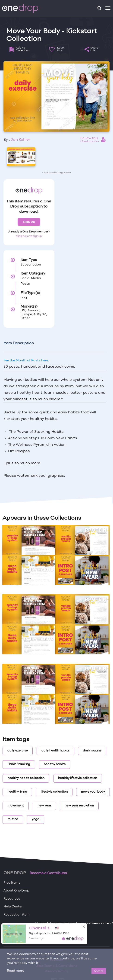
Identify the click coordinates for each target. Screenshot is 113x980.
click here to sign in (29, 236)
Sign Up (29, 222)
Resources (12, 899)
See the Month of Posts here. (26, 361)
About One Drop (16, 891)
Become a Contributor (49, 873)
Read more (16, 971)
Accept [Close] (99, 971)
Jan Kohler (20, 140)
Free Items (12, 883)
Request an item (17, 915)
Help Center (13, 907)
